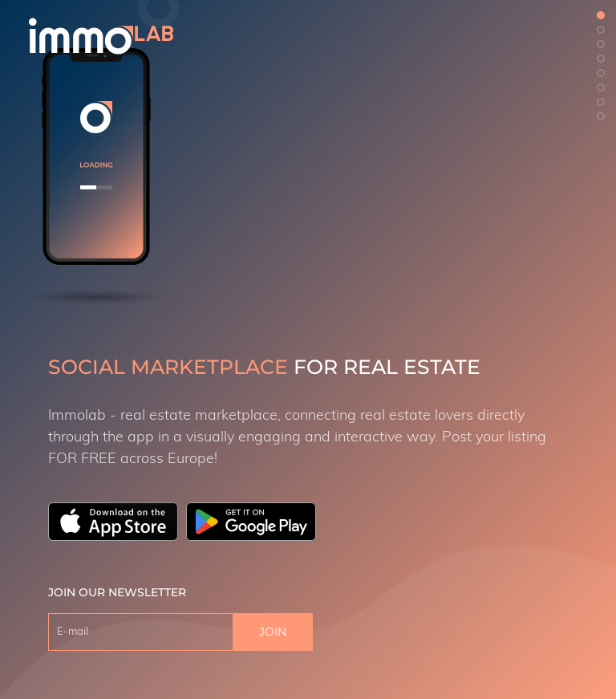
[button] (601, 15)
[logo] (101, 36)
